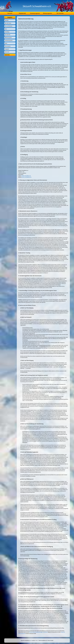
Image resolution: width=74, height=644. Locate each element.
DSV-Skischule (60, 13)
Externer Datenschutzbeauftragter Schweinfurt (38, 632)
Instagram (7, 49)
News (6, 29)
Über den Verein (8, 23)
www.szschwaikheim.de (27, 177)
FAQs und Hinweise (8, 26)
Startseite (10, 13)
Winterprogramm (47, 13)
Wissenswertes (8, 46)
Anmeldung (7, 32)
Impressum (7, 52)
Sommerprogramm (35, 13)
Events (6, 43)
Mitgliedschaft (22, 13)
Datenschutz (7, 55)
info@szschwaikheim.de (26, 176)
